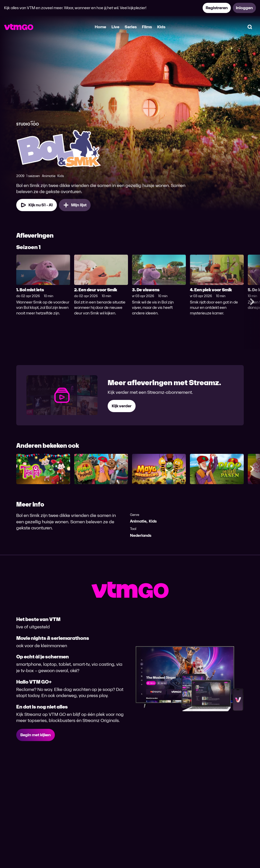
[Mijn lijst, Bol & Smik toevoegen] (75, 205)
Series (131, 27)
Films (147, 27)
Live (115, 27)
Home (100, 27)
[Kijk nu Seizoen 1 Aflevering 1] (37, 205)
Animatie (138, 521)
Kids (161, 27)
